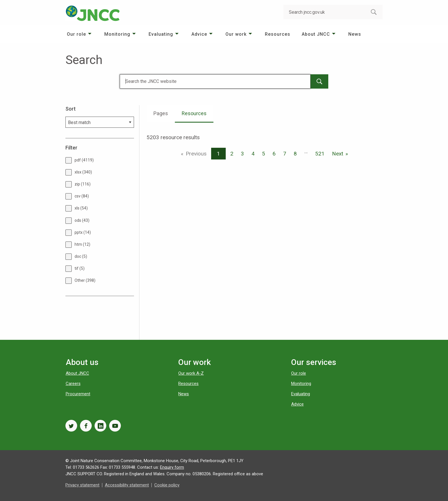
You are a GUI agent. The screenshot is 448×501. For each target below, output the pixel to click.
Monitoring (117, 34)
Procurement (78, 394)
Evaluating (161, 34)
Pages (161, 113)
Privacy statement (82, 485)
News (355, 34)
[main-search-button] (319, 81)
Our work (236, 34)
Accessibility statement (127, 485)
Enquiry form (172, 467)
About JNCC (316, 34)
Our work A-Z (191, 373)
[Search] (215, 81)
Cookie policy (167, 485)
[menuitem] (80, 34)
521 (320, 154)
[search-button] (374, 12)
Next (338, 154)
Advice (199, 34)
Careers (73, 384)
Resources (278, 34)
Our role (76, 34)
